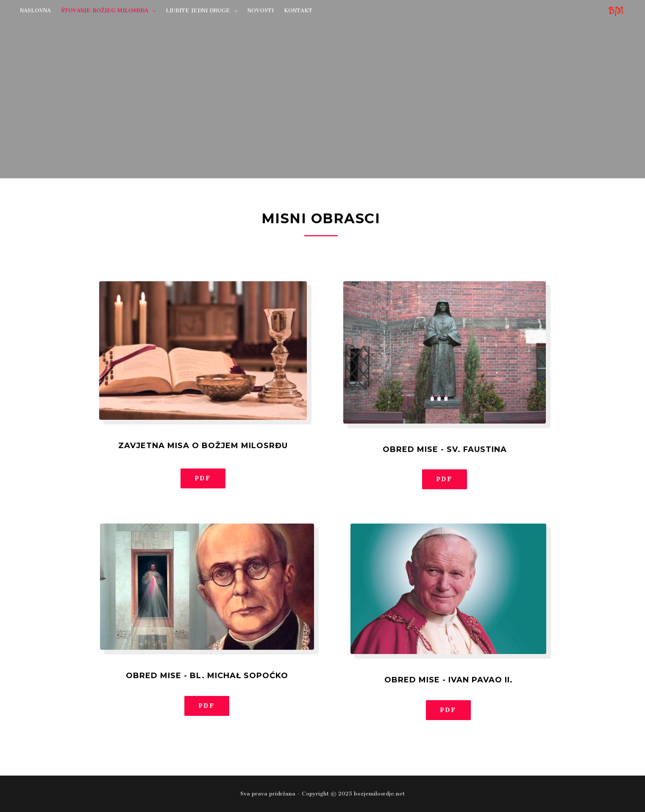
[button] (203, 478)
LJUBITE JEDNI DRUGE (198, 10)
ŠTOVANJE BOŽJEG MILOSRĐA (105, 10)
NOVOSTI (261, 10)
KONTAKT (298, 10)
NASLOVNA (35, 10)
